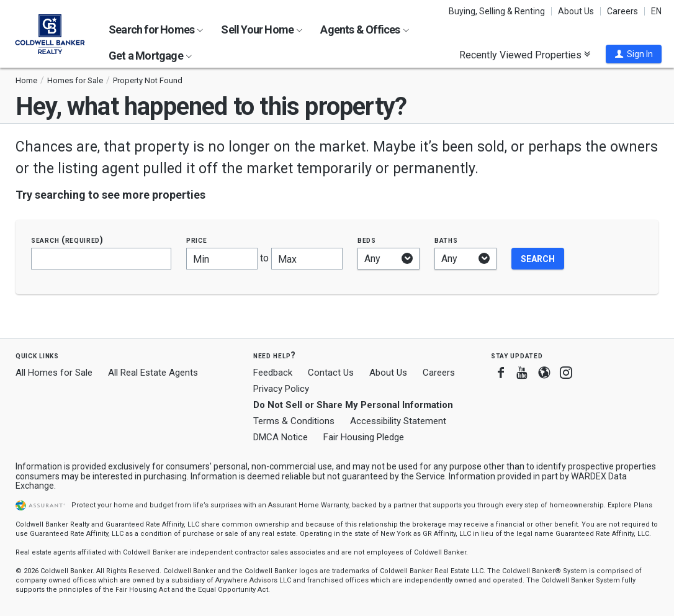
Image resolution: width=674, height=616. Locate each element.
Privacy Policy (281, 389)
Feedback (273, 373)
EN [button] (656, 11)
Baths (446, 240)
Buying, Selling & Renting (497, 11)
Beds (367, 240)
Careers (622, 11)
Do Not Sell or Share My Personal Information (353, 405)
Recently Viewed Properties (525, 55)
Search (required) (67, 240)
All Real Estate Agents (153, 373)
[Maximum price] (307, 259)
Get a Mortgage (150, 56)
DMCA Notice (281, 437)
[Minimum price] (222, 259)
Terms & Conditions (294, 421)
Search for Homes (156, 29)
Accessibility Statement (398, 421)
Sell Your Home (262, 29)
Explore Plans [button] (630, 505)
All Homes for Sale (54, 373)
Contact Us (331, 373)
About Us (576, 11)
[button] (634, 54)
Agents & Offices (364, 29)
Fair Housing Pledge (364, 437)
